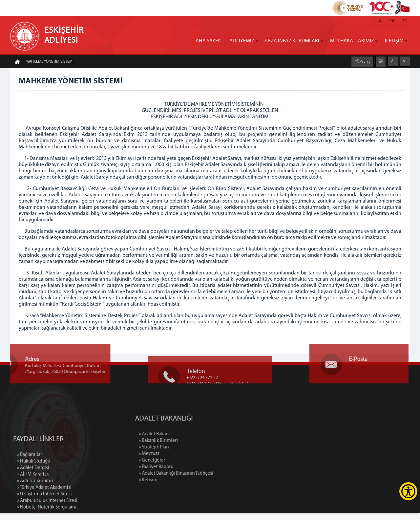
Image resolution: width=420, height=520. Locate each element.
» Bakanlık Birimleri (189, 448)
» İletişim (178, 487)
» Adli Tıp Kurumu (35, 517)
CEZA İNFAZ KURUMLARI (292, 41)
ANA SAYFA (208, 41)
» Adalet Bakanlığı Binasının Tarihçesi (206, 480)
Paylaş (364, 61)
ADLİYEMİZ (242, 41)
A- (393, 61)
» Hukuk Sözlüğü (34, 497)
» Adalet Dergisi (33, 503)
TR (405, 21)
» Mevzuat (179, 461)
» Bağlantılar (30, 490)
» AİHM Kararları (33, 510)
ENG (392, 21)
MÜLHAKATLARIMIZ (352, 41)
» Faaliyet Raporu (186, 474)
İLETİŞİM (394, 41)
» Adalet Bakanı (184, 441)
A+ (405, 61)
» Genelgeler (182, 467)
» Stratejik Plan (184, 454)
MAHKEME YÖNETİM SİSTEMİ (48, 62)
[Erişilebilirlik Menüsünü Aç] (408, 491)
